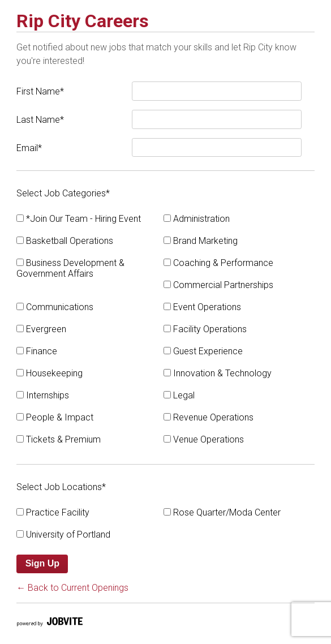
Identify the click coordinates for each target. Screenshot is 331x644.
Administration (197, 219)
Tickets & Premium (59, 439)
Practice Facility (53, 512)
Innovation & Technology (218, 373)
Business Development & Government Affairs (70, 268)
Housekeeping (50, 373)
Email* (29, 148)
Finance (37, 351)
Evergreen (41, 329)
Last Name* (40, 120)
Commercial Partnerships (218, 285)
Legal (179, 395)
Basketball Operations (65, 241)
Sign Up (42, 563)
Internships (43, 395)
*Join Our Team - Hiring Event (79, 219)
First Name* (40, 91)
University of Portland (63, 534)
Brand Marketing (201, 241)
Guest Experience (203, 351)
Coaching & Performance (218, 263)
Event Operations (202, 307)
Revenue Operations (209, 417)
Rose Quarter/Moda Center (222, 512)
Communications (55, 307)
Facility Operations (205, 329)
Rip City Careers (83, 21)
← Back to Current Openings (72, 588)
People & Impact (55, 417)
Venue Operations (204, 439)
